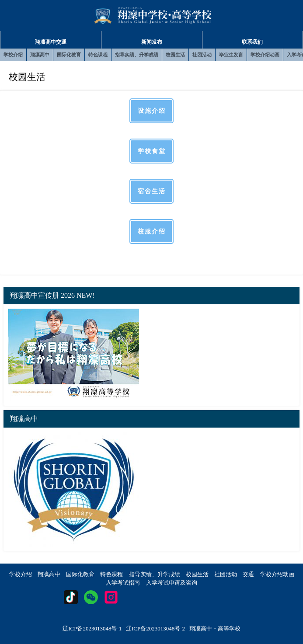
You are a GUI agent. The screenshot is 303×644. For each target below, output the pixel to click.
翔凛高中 (40, 55)
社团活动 (202, 55)
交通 (248, 574)
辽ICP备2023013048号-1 (92, 628)
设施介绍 (152, 111)
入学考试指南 (123, 583)
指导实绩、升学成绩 (137, 55)
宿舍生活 (152, 191)
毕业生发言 (231, 55)
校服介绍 (152, 231)
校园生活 (175, 55)
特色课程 (98, 55)
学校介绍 (13, 55)
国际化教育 (69, 55)
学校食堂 (152, 151)
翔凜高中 (49, 574)
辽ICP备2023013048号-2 (155, 628)
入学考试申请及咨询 (172, 583)
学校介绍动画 (265, 55)
